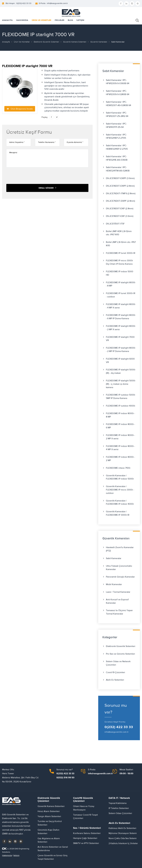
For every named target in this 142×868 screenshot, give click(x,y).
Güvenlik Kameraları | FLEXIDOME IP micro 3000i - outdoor (120, 490)
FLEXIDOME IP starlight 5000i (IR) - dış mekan (121, 371)
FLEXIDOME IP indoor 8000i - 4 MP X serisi (120, 448)
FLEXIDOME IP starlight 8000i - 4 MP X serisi (121, 306)
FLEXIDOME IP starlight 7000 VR (120, 339)
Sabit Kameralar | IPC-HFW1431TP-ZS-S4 (116, 125)
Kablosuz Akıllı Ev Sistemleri (122, 828)
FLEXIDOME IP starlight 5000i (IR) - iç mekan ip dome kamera (121, 384)
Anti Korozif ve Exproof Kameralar (117, 601)
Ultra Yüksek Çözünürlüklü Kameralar (119, 568)
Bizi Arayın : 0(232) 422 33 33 (18, 3)
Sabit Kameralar (114, 558)
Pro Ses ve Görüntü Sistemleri (120, 654)
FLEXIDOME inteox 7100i (118, 468)
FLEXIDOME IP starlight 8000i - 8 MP (121, 284)
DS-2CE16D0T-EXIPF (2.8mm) (120, 186)
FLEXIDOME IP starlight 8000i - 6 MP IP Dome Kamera (121, 317)
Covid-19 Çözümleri (115, 672)
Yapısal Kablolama (118, 803)
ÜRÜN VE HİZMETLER (41, 20)
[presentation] (28, 176)
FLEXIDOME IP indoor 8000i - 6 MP (120, 426)
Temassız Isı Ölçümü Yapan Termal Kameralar (119, 612)
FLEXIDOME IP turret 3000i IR (121, 253)
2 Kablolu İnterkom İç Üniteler (123, 843)
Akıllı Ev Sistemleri (115, 680)
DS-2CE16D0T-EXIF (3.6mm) (120, 216)
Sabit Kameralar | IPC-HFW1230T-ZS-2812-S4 (117, 114)
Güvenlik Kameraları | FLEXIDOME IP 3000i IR (118, 513)
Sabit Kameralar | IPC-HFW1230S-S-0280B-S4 (118, 93)
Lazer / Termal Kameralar (118, 592)
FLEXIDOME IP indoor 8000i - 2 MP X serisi (120, 437)
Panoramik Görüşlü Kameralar (120, 577)
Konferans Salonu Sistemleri (87, 833)
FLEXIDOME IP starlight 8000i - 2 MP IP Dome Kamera (121, 350)
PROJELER (59, 20)
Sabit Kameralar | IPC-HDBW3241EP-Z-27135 (117, 147)
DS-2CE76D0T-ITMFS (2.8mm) (121, 193)
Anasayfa (6, 42)
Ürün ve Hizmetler (22, 42)
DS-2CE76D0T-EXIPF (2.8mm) (120, 201)
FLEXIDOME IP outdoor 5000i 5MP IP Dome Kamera (121, 397)
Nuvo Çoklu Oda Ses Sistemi (123, 838)
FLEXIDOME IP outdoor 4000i (121, 406)
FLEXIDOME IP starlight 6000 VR (120, 361)
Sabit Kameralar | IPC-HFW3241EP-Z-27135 (116, 136)
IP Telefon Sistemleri (119, 808)
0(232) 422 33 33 (119, 727)
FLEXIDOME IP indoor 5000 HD (120, 273)
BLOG (70, 20)
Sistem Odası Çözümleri (120, 813)
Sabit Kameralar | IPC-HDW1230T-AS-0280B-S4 (118, 104)
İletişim (16, 855)
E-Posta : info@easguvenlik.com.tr (53, 3)
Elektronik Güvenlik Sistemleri (46, 42)
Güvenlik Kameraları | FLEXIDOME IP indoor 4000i (120, 502)
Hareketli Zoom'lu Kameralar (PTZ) (120, 549)
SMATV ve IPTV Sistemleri (86, 843)
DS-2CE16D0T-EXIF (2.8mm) (120, 209)
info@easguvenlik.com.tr (117, 732)
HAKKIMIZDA (22, 20)
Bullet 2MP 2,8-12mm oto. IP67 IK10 (121, 244)
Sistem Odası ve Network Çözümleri (118, 663)
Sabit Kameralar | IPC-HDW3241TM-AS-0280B (118, 169)
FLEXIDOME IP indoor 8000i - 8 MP (120, 415)
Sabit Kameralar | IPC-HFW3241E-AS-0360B (117, 158)
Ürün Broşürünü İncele (20, 109)
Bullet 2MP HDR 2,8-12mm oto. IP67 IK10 (119, 233)
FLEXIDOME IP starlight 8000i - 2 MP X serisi (121, 328)
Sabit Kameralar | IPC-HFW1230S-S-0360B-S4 (118, 82)
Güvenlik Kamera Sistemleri (75, 42)
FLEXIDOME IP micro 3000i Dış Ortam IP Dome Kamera (119, 262)
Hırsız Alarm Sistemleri (49, 811)
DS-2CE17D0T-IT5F (115, 224)
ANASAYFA (7, 20)
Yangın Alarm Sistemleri (49, 816)
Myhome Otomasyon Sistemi (123, 833)
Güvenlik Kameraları (99, 42)
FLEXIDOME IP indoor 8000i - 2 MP (120, 459)
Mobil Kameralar (114, 584)
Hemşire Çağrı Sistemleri (85, 838)
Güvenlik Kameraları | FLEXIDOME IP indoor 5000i (120, 477)
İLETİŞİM (80, 20)
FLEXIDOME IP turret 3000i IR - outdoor (121, 295)
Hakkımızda (7, 855)
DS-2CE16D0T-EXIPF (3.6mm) (120, 178)
